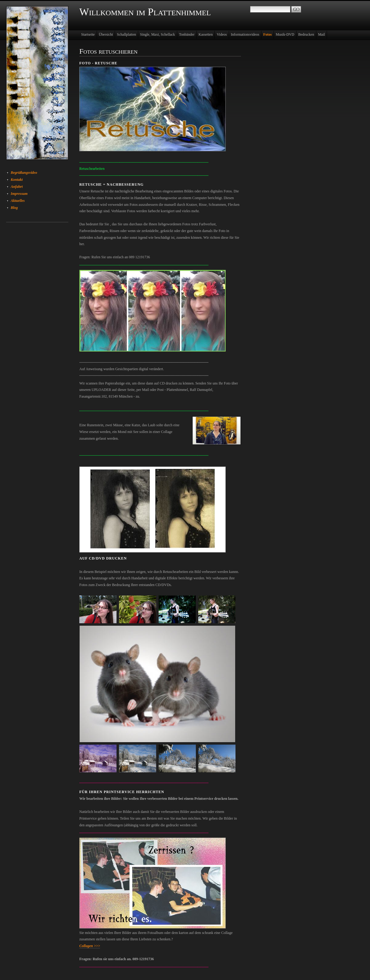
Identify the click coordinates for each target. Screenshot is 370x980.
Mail (322, 34)
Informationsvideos (245, 34)
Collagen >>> (90, 946)
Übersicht (106, 34)
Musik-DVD (285, 34)
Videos (222, 34)
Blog (14, 208)
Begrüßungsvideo (24, 173)
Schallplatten (126, 34)
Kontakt (17, 180)
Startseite (88, 34)
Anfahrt (17, 187)
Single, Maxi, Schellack (158, 34)
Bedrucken (306, 34)
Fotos (268, 34)
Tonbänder (187, 34)
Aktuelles (18, 201)
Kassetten (206, 34)
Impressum (19, 194)
